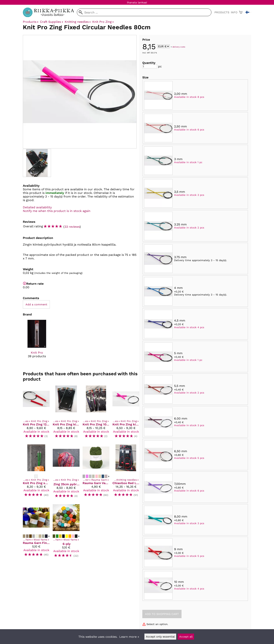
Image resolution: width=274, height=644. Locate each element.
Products (222, 12)
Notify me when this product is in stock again (57, 211)
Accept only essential (160, 637)
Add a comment (36, 304)
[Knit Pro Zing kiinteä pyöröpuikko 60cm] (66, 413)
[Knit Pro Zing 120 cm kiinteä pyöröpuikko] (36, 413)
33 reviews (72, 227)
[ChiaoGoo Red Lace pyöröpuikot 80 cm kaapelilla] (126, 473)
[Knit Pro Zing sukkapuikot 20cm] (36, 473)
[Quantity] (150, 66)
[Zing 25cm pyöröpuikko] (66, 473)
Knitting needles (78, 22)
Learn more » (129, 637)
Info (234, 12)
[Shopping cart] (241, 12)
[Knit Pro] (37, 342)
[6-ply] (66, 533)
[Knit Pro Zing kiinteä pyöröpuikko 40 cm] (126, 413)
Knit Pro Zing (103, 22)
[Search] (144, 12)
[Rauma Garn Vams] (96, 473)
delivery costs (179, 47)
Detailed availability (37, 207)
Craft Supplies (51, 22)
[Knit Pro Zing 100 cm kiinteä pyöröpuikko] (96, 413)
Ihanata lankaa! (137, 2)
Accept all (186, 637)
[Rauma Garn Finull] (36, 533)
